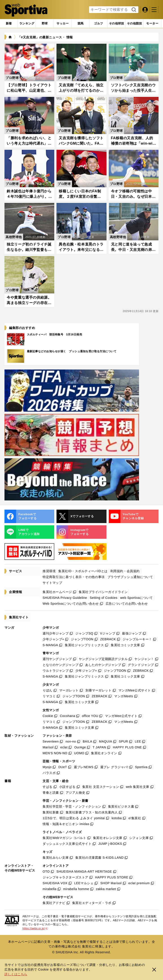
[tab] (45, 24)
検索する (133, 10)
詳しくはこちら (16, 974)
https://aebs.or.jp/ (35, 928)
